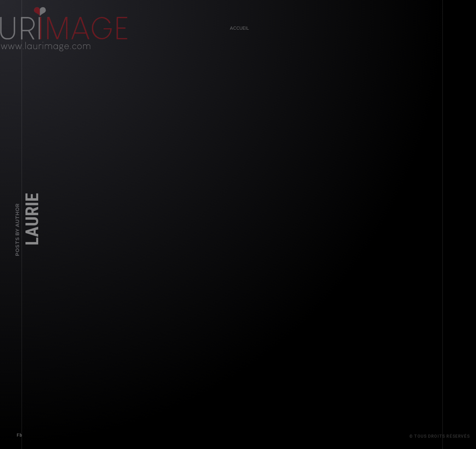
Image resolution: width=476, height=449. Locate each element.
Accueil (238, 26)
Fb (18, 433)
